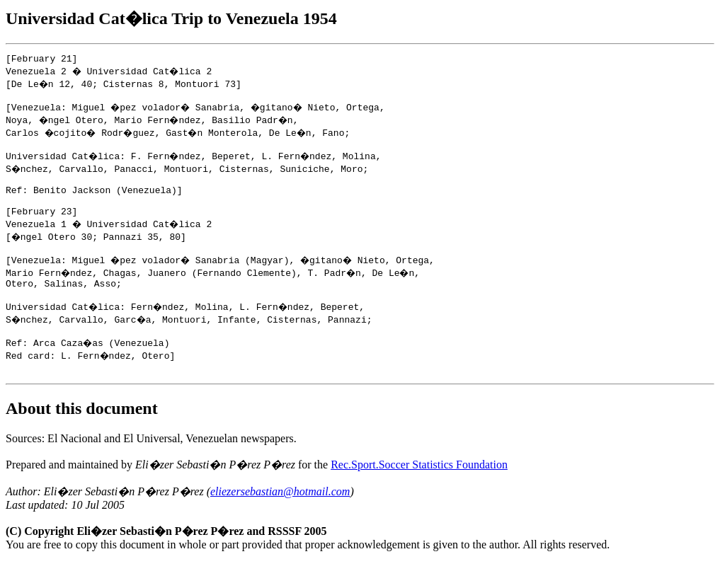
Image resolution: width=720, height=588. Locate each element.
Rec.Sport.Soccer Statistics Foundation (419, 490)
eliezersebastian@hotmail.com (280, 517)
